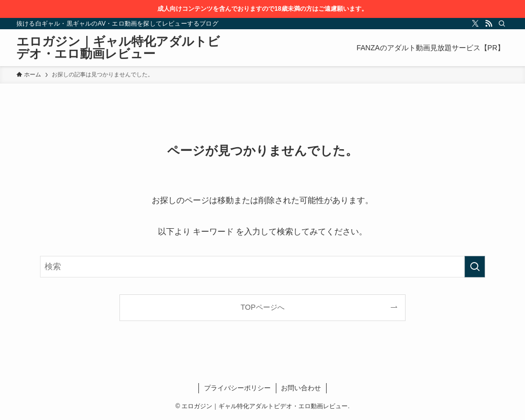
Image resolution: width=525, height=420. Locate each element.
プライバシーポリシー (237, 388)
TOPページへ (262, 307)
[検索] (502, 24)
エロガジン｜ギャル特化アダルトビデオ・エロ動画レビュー (118, 48)
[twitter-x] (475, 24)
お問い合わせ (301, 388)
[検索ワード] (262, 267)
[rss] (489, 24)
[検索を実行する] (475, 267)
